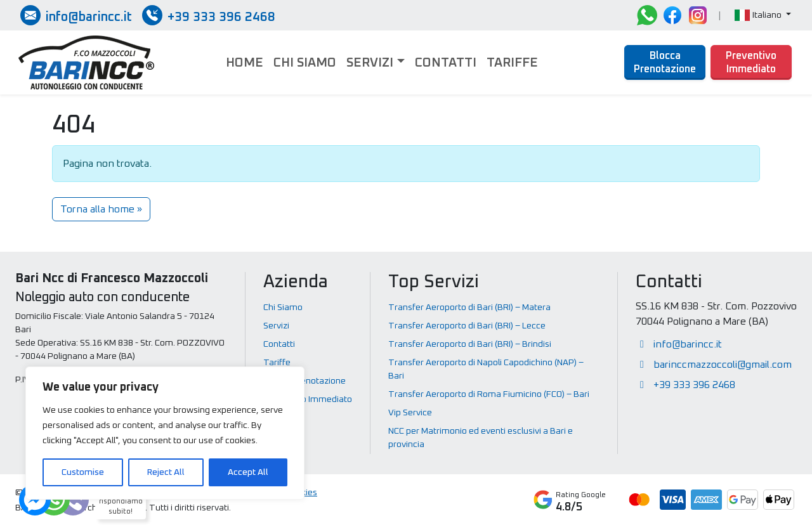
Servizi (370, 63)
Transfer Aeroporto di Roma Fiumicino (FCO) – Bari (489, 394)
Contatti (446, 63)
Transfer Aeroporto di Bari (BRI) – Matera (469, 308)
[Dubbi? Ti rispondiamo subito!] (54, 500)
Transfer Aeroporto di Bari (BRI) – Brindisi (470, 344)
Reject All (166, 472)
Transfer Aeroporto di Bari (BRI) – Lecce (467, 326)
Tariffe (512, 63)
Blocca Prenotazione (665, 62)
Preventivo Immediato (751, 62)
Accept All (248, 472)
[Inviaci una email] (76, 15)
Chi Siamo (305, 63)
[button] (763, 16)
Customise (83, 472)
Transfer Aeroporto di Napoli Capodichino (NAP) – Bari (486, 369)
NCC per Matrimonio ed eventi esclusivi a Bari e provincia (481, 438)
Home (245, 63)
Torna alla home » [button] (101, 209)
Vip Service (410, 413)
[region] (165, 433)
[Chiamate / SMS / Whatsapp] (209, 15)
